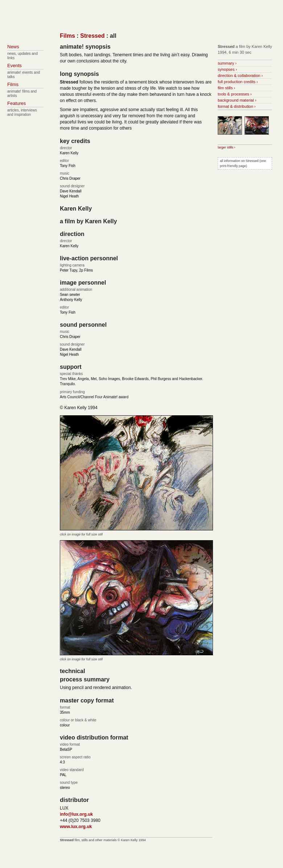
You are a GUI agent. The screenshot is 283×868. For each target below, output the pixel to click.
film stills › (226, 88)
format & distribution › (237, 106)
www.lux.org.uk (76, 827)
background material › (237, 100)
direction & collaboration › (240, 76)
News (13, 47)
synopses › (227, 69)
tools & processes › (235, 94)
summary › (227, 63)
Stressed (93, 36)
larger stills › (227, 147)
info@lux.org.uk (76, 814)
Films (67, 36)
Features (17, 103)
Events (15, 66)
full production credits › (238, 82)
